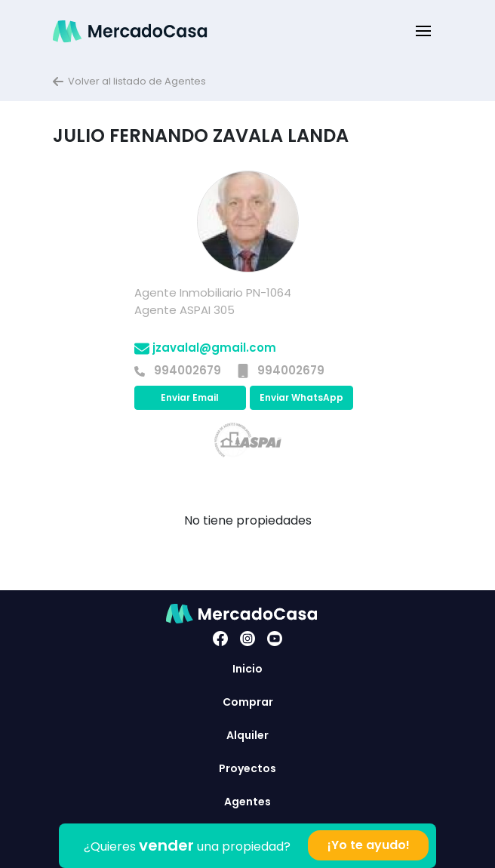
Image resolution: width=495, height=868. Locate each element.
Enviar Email (190, 397)
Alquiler (247, 735)
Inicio (247, 669)
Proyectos (247, 768)
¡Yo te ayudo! (369, 845)
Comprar (248, 702)
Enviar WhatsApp (301, 397)
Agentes (247, 802)
